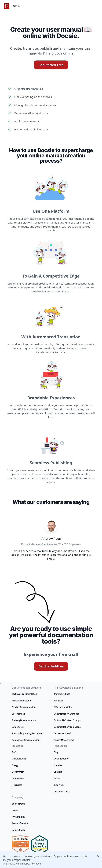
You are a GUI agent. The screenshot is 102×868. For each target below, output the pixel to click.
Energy (15, 765)
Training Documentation (24, 720)
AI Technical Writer (63, 707)
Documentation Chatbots (66, 714)
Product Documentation (24, 707)
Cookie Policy (18, 830)
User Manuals (18, 714)
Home (15, 810)
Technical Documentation (24, 694)
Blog (56, 752)
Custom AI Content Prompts (67, 720)
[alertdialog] (51, 860)
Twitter (57, 779)
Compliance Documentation (26, 740)
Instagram (59, 785)
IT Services (17, 785)
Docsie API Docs (62, 792)
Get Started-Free (51, 65)
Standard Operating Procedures (28, 733)
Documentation (61, 759)
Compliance (18, 779)
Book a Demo (19, 804)
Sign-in (16, 6)
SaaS (14, 752)
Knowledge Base (62, 694)
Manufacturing (19, 759)
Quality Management (64, 740)
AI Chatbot (59, 701)
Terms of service (20, 823)
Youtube (58, 765)
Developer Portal (62, 733)
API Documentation (21, 701)
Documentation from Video (67, 727)
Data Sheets (18, 727)
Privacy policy (18, 817)
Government (18, 772)
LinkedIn (58, 772)
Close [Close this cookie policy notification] (98, 856)
